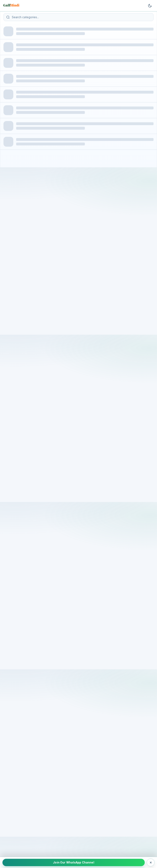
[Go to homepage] (12, 6)
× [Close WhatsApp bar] (151, 862)
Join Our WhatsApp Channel (73, 862)
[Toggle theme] (150, 6)
